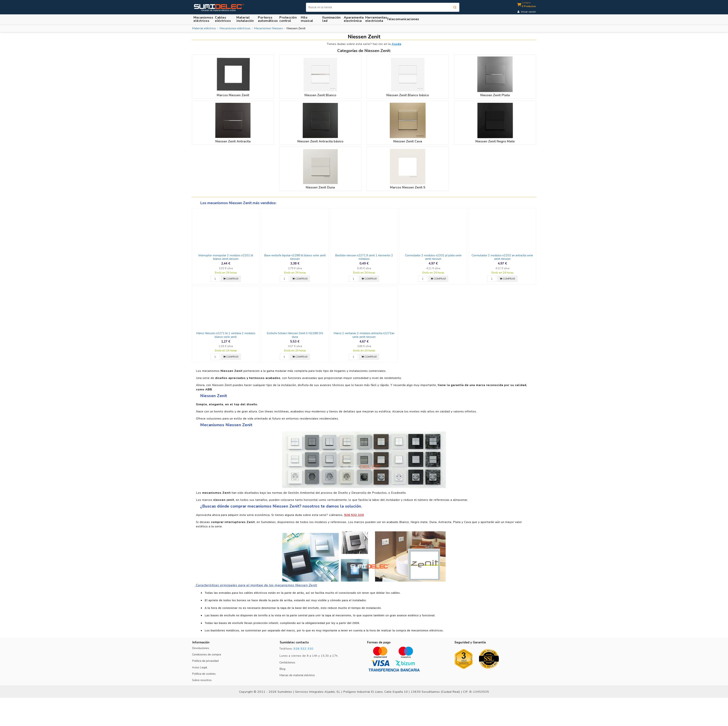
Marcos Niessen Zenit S (408, 187)
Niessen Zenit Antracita (233, 141)
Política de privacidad (205, 661)
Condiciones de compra (206, 655)
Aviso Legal (200, 667)
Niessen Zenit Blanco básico (408, 95)
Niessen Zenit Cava (408, 141)
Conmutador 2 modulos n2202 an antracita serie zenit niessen (502, 257)
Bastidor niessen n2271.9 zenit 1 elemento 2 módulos (364, 257)
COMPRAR (231, 279)
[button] (246, 19)
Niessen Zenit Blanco (320, 95)
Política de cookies (204, 674)
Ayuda (396, 44)
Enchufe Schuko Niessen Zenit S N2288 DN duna (295, 335)
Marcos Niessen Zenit (233, 95)
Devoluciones (201, 648)
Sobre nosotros (202, 680)
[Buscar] (383, 7)
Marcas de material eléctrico (297, 675)
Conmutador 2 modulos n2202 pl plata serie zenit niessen (433, 257)
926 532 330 (303, 649)
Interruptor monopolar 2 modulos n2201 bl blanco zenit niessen (226, 257)
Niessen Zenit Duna (320, 187)
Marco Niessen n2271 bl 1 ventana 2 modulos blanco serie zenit (226, 335)
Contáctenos (287, 663)
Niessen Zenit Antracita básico (320, 141)
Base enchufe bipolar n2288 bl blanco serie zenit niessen (295, 257)
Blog (282, 669)
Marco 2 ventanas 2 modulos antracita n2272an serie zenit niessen (364, 335)
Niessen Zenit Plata (495, 95)
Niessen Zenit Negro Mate (495, 141)
